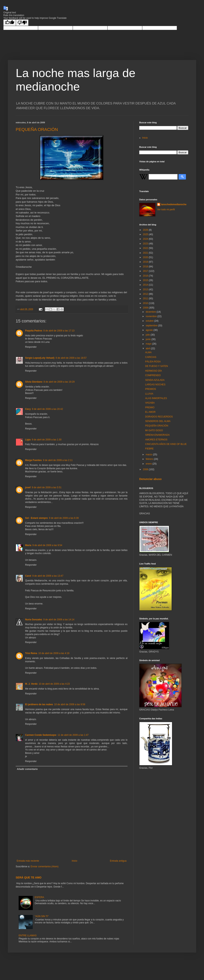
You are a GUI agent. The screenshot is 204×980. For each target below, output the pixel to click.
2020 (146, 257)
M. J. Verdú (31, 684)
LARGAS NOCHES (155, 385)
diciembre (151, 312)
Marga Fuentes (33, 460)
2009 (146, 308)
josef (28, 487)
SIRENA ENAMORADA (157, 435)
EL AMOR (150, 412)
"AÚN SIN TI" (42, 916)
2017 (146, 271)
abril (148, 348)
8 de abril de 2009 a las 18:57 (71, 358)
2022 (146, 248)
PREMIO (150, 407)
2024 (146, 239)
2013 (146, 289)
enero (149, 464)
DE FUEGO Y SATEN (157, 366)
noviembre (152, 316)
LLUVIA (149, 394)
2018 (146, 267)
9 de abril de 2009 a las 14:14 (59, 620)
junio (149, 339)
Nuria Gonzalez (34, 620)
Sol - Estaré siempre (36, 518)
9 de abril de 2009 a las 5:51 (47, 487)
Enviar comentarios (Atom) (45, 867)
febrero (150, 459)
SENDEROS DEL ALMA (158, 421)
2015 (146, 280)
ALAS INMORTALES (156, 398)
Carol (28, 576)
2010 (146, 303)
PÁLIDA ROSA (153, 362)
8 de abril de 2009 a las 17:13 (59, 331)
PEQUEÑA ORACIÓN (37, 129)
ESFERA (39, 897)
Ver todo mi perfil (166, 210)
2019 (146, 262)
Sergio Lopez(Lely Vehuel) (40, 358)
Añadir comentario (27, 769)
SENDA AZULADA (155, 380)
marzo (149, 455)
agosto (150, 330)
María (28, 545)
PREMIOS (151, 389)
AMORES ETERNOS (156, 440)
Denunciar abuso (150, 479)
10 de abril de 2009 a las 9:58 (70, 704)
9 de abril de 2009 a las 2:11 (58, 460)
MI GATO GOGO (154, 430)
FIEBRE (149, 449)
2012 (146, 294)
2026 (146, 230)
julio (148, 335)
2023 (146, 244)
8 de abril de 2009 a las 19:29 (59, 382)
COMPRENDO (153, 375)
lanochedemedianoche (174, 204)
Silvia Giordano (34, 382)
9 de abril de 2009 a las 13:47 (48, 576)
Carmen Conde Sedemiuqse (41, 735)
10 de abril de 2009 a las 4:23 (54, 684)
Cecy (28, 409)
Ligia (28, 440)
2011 (146, 299)
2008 (146, 469)
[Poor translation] (22, 23)
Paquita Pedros (34, 331)
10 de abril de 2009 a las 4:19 (54, 653)
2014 (146, 285)
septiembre (152, 326)
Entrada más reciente (28, 861)
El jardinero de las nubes (39, 704)
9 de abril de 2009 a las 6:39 (64, 518)
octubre (150, 321)
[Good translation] (10, 23)
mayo (149, 344)
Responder (31, 347)
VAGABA (150, 403)
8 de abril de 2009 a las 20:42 (47, 409)
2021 (146, 253)
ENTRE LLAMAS (28, 936)
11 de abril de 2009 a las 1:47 (73, 735)
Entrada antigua (118, 861)
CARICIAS (151, 357)
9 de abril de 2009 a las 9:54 (47, 545)
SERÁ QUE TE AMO (29, 877)
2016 (146, 276)
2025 (146, 234)
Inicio (75, 861)
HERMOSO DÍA (153, 371)
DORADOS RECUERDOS (159, 417)
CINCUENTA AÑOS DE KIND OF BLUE (166, 444)
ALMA (148, 352)
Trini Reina (31, 653)
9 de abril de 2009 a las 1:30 (47, 440)
